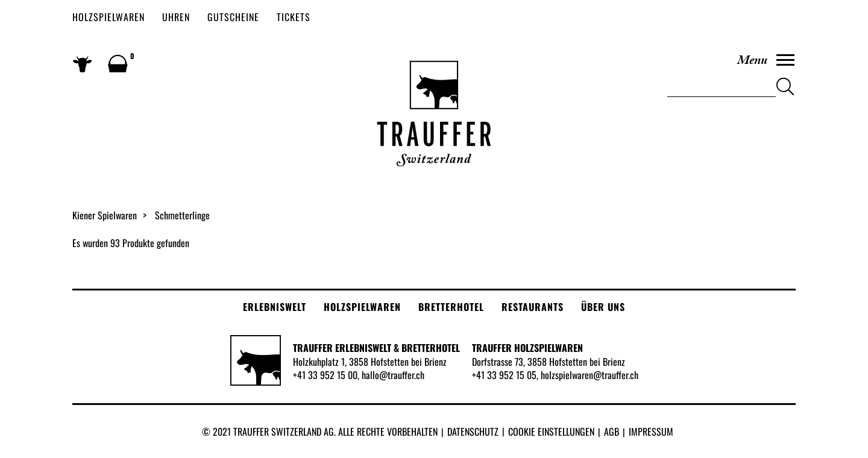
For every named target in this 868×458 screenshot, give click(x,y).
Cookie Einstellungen (551, 431)
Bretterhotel (451, 307)
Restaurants (533, 307)
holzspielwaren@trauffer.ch (590, 375)
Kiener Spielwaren (105, 215)
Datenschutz (473, 431)
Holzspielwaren (108, 17)
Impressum (651, 431)
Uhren (176, 17)
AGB (612, 431)
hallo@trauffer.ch (393, 375)
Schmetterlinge (182, 215)
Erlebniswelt (275, 307)
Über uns (603, 307)
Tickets (294, 17)
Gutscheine (233, 17)
